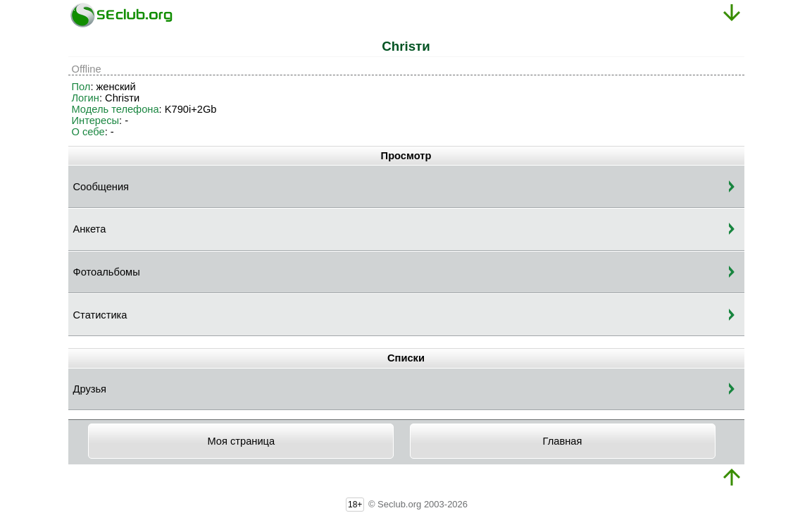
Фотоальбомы (107, 272)
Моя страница (241, 441)
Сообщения (101, 187)
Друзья (90, 389)
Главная (563, 441)
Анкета (90, 229)
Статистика (100, 315)
